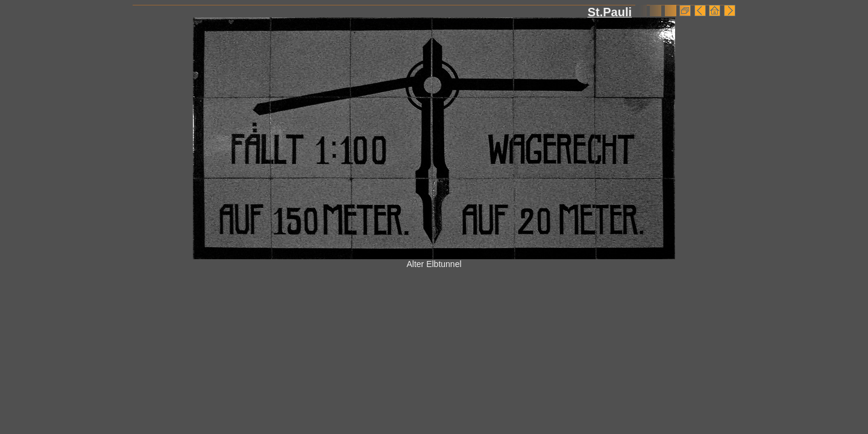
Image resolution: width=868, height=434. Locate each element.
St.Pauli (610, 12)
